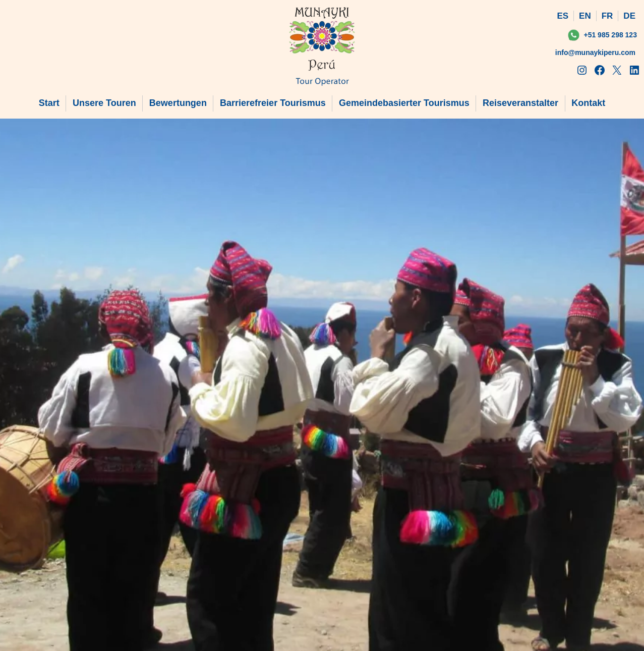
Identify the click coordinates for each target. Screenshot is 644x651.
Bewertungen (178, 103)
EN (585, 16)
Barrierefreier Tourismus (273, 103)
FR (607, 16)
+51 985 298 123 (610, 35)
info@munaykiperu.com (595, 52)
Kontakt (588, 103)
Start (49, 103)
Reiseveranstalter (520, 103)
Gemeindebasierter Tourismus (404, 103)
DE (629, 16)
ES (563, 16)
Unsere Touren (104, 103)
